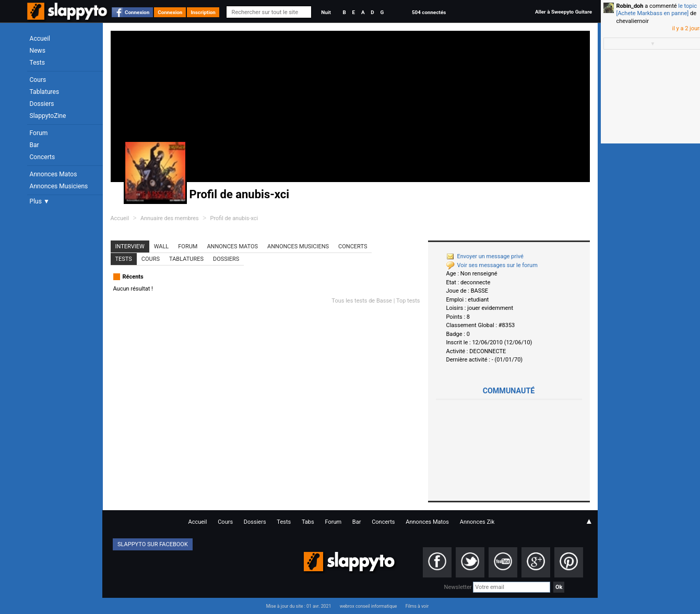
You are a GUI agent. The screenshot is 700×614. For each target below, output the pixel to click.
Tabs (308, 522)
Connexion (137, 12)
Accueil (40, 39)
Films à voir (417, 606)
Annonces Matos (54, 174)
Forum (39, 133)
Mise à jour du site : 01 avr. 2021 (299, 606)
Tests (37, 63)
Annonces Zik (477, 522)
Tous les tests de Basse (362, 301)
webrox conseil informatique (369, 606)
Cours (38, 80)
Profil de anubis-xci (234, 218)
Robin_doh (630, 6)
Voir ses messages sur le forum (492, 265)
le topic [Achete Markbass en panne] (657, 10)
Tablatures (45, 92)
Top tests (408, 301)
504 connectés (429, 12)
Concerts (43, 157)
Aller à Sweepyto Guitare (563, 12)
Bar (34, 145)
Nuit (326, 12)
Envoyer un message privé (485, 256)
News (38, 51)
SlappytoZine (48, 116)
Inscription (203, 12)
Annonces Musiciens (59, 186)
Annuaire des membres (170, 218)
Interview (130, 246)
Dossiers (42, 104)
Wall (162, 246)
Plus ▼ (40, 201)
